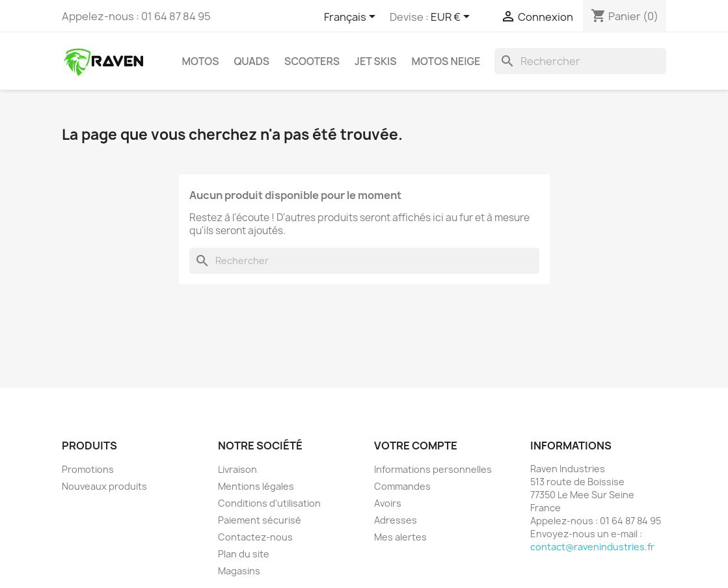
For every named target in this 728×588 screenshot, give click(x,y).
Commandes (402, 486)
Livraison (237, 469)
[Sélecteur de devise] (452, 18)
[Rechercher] (580, 61)
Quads (251, 61)
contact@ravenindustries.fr (592, 547)
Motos (201, 61)
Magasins (239, 571)
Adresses (396, 520)
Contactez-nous (255, 537)
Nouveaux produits (104, 486)
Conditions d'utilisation (269, 503)
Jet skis (375, 61)
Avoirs (388, 503)
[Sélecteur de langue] (352, 18)
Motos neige (446, 61)
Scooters (312, 61)
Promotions (88, 469)
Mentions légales (256, 486)
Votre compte (416, 446)
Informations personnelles (433, 469)
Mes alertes (400, 537)
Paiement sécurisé (260, 520)
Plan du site (244, 554)
